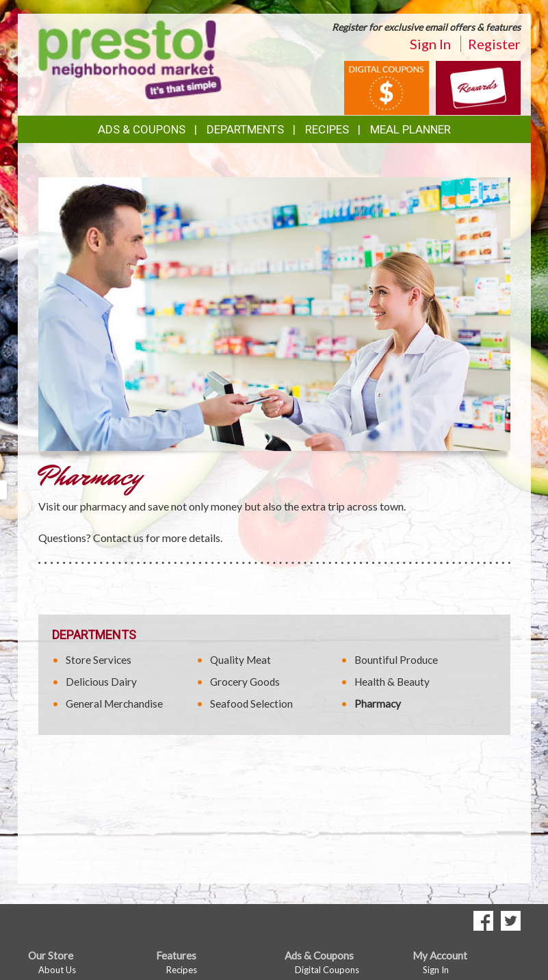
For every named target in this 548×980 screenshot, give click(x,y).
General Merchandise (114, 704)
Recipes (327, 129)
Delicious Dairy (101, 682)
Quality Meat (240, 660)
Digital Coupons (327, 970)
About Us (57, 970)
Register (494, 44)
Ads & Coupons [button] (142, 129)
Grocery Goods (245, 682)
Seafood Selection (251, 704)
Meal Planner (410, 129)
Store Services (99, 660)
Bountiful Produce (396, 660)
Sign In (430, 44)
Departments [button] (245, 129)
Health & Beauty (392, 682)
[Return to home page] (130, 59)
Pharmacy (378, 704)
